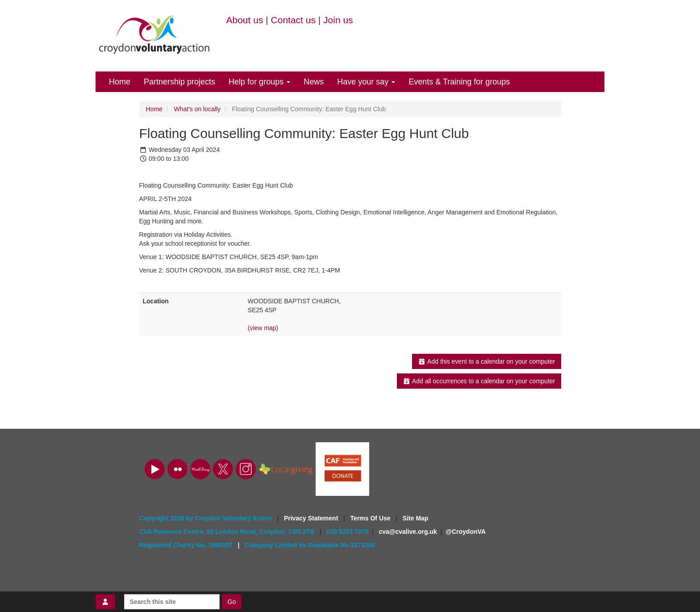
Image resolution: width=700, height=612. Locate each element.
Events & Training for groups (459, 82)
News (314, 82)
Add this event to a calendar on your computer (486, 361)
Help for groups (259, 82)
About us (245, 20)
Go (232, 602)
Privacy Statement (312, 518)
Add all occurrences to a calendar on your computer (479, 381)
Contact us (293, 20)
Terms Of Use (371, 518)
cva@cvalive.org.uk (408, 532)
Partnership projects (179, 82)
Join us (338, 20)
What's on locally (197, 109)
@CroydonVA (466, 532)
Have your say (366, 82)
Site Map (416, 518)
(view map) (263, 328)
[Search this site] (172, 602)
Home (120, 82)
